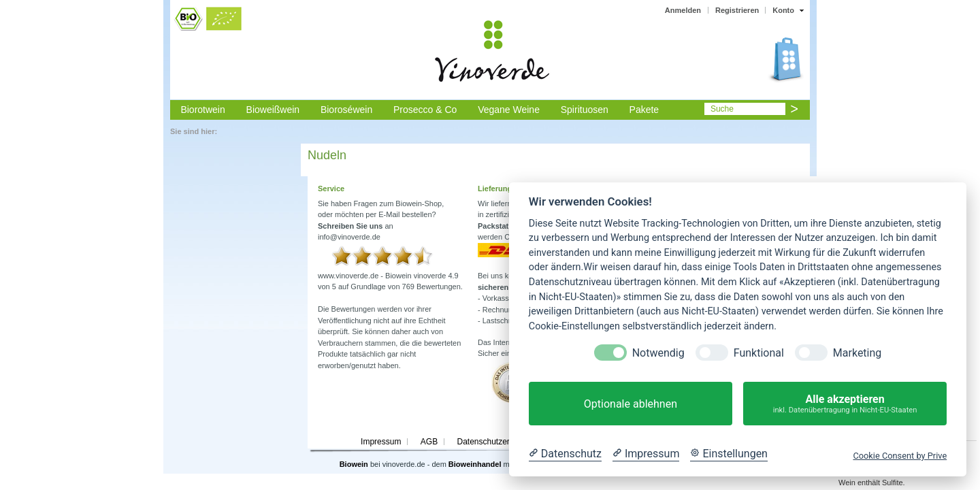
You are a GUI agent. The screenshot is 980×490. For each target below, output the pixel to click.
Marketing (857, 353)
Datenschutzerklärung (496, 442)
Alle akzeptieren (845, 404)
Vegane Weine (509, 110)
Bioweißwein (273, 110)
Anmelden (683, 10)
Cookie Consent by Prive (900, 456)
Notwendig (658, 353)
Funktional (759, 353)
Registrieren (737, 10)
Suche (722, 109)
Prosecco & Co (425, 110)
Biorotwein (202, 110)
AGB (429, 442)
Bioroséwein (346, 110)
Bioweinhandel (475, 464)
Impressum (381, 442)
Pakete (644, 110)
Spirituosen (585, 110)
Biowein (354, 464)
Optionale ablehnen (631, 404)
